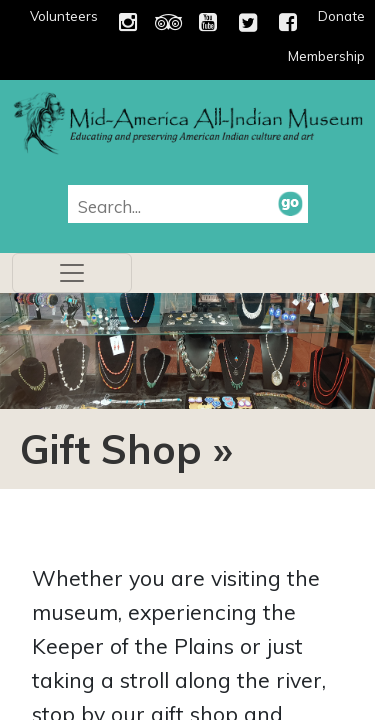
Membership (326, 56)
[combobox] (178, 206)
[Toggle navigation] (72, 273)
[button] (290, 203)
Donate (341, 16)
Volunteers (64, 16)
